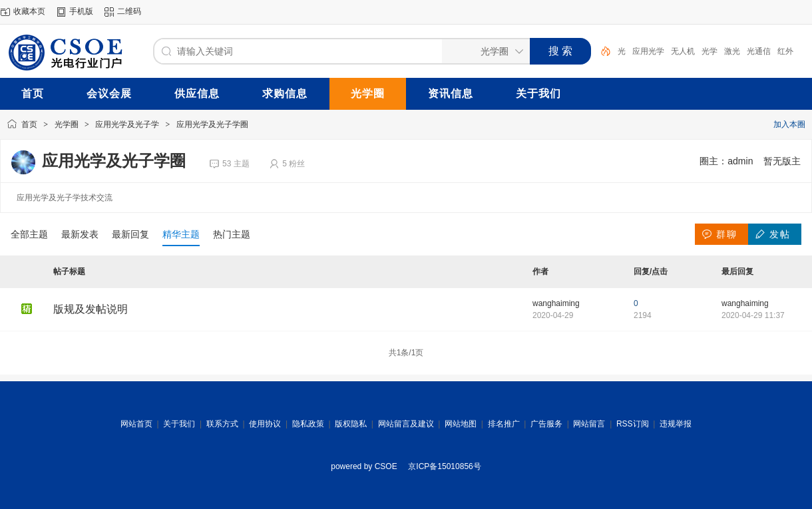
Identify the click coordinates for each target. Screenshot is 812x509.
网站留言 (589, 424)
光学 (710, 51)
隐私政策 (308, 424)
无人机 (683, 51)
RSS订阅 (633, 424)
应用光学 (648, 51)
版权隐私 (351, 424)
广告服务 (546, 424)
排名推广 (504, 424)
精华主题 (181, 234)
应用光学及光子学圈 (212, 124)
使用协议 (265, 424)
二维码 (129, 11)
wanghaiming (556, 303)
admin (740, 161)
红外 (785, 51)
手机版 (81, 11)
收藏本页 (29, 11)
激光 (732, 51)
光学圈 (67, 124)
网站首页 (136, 424)
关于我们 (179, 424)
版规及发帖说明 (91, 309)
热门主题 (232, 234)
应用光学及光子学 (127, 124)
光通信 (759, 51)
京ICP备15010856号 (444, 466)
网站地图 (461, 424)
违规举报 (676, 424)
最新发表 (80, 234)
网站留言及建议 (406, 424)
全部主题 (29, 234)
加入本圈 (789, 124)
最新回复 (130, 234)
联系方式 (222, 424)
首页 (29, 124)
